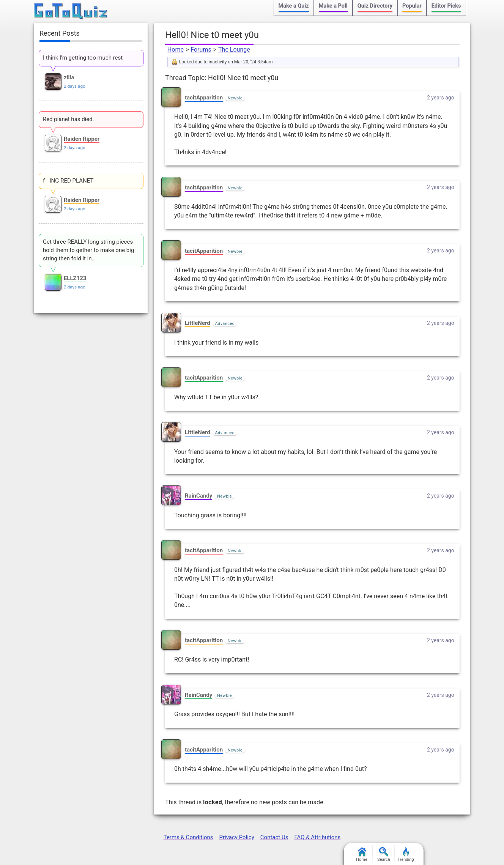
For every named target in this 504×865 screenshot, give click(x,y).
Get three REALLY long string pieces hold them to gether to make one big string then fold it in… (88, 250)
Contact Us (274, 837)
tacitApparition (204, 98)
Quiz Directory (375, 6)
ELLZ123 (75, 278)
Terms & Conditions (188, 837)
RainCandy (198, 496)
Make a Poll (333, 6)
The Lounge (234, 50)
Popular (412, 6)
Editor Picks (446, 6)
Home (176, 50)
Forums (201, 50)
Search (384, 855)
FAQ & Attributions (317, 837)
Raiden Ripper (82, 139)
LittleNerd (198, 323)
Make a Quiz (294, 6)
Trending (406, 855)
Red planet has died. (69, 119)
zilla (69, 77)
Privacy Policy (236, 837)
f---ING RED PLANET (68, 181)
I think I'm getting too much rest (83, 58)
